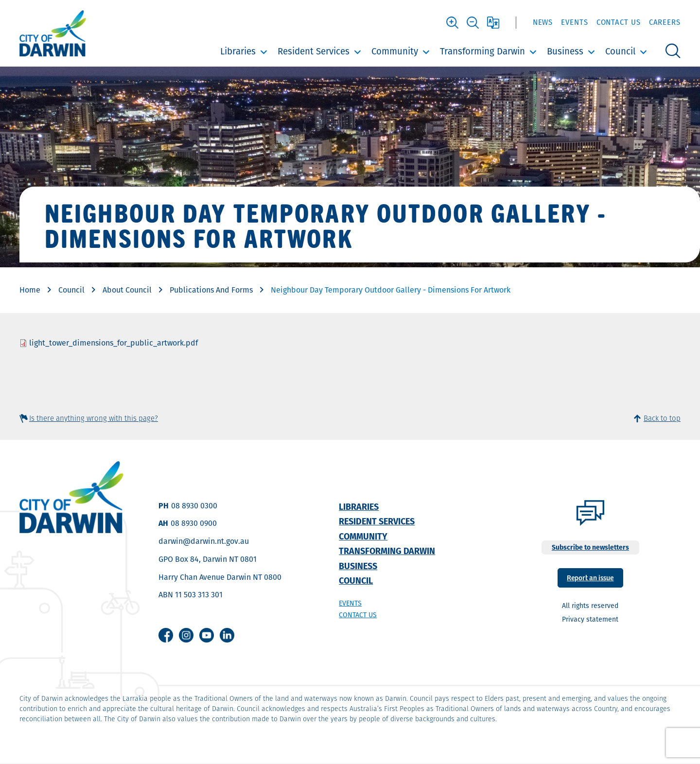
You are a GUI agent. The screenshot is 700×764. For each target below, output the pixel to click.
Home (30, 290)
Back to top (662, 418)
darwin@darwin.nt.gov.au (204, 541)
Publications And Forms (211, 290)
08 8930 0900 (194, 523)
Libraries (238, 51)
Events (574, 22)
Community (395, 51)
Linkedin (227, 635)
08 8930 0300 (194, 506)
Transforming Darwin (482, 51)
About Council (127, 290)
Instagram (186, 635)
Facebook (166, 635)
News (543, 22)
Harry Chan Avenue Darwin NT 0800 (220, 577)
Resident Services (314, 51)
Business (565, 51)
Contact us (358, 615)
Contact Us (619, 22)
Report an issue (590, 577)
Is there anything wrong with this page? (94, 418)
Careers (665, 22)
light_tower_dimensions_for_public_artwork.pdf (114, 343)
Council (620, 51)
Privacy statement (590, 619)
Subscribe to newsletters (590, 547)
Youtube (207, 635)
